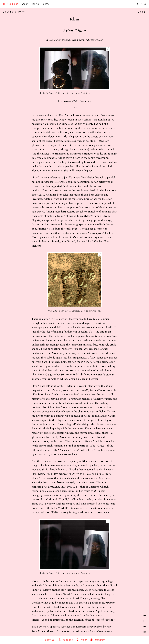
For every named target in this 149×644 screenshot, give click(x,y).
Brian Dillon (39, 627)
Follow (46, 4)
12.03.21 (142, 12)
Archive (35, 4)
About (24, 4)
